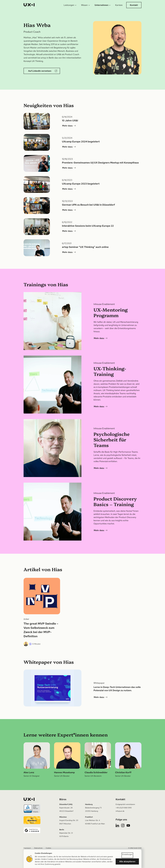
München (63, 817)
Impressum (27, 848)
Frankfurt (89, 817)
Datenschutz (38, 848)
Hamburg (89, 804)
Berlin (62, 830)
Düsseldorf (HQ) (66, 804)
